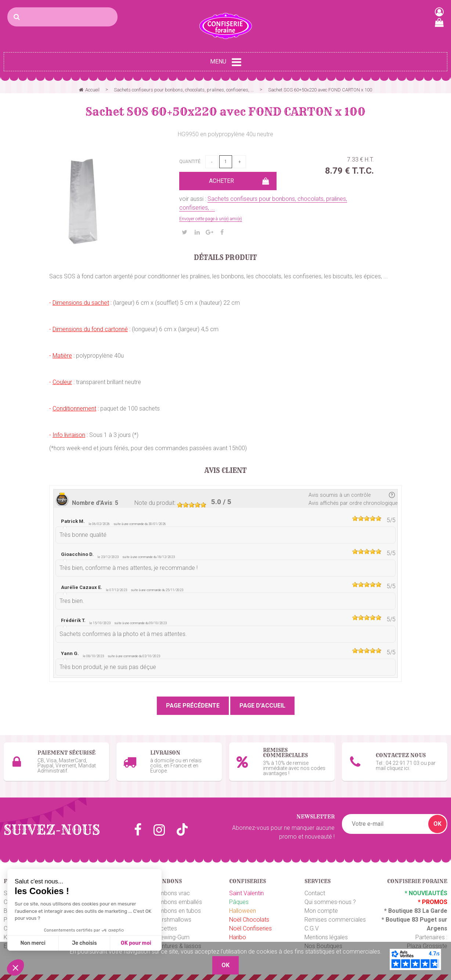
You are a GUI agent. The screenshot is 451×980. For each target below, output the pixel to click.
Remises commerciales (335, 920)
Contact (315, 893)
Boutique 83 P (405, 920)
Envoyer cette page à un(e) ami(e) (211, 219)
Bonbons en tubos (177, 911)
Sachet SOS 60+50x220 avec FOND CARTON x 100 (225, 112)
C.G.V (312, 928)
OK (437, 824)
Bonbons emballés (178, 902)
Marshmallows (173, 920)
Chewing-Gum (172, 937)
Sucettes (165, 928)
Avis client (226, 471)
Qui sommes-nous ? (330, 902)
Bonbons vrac (172, 893)
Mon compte (321, 911)
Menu (226, 62)
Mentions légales (326, 937)
